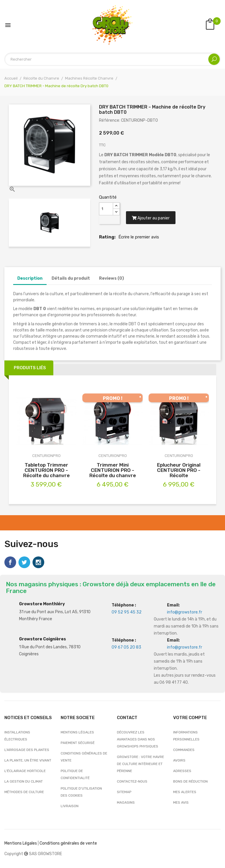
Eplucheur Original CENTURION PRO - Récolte (179, 470)
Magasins (126, 802)
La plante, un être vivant (28, 760)
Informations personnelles (186, 736)
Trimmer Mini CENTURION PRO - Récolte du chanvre (113, 470)
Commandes (184, 750)
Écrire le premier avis (139, 237)
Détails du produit (71, 278)
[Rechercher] (112, 59)
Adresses (182, 771)
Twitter (24, 562)
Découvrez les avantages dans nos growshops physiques (138, 739)
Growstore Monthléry (42, 604)
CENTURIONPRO (46, 456)
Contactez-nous (132, 781)
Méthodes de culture (24, 792)
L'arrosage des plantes (27, 750)
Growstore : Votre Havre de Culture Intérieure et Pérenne (140, 764)
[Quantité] (106, 209)
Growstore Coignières (42, 639)
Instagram (38, 562)
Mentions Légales (21, 843)
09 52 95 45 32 (127, 612)
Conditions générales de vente (84, 757)
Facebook (10, 562)
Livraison (70, 806)
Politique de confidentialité (75, 774)
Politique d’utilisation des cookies (81, 792)
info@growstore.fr (185, 612)
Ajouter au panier (151, 218)
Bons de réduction (190, 781)
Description (30, 278)
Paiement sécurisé (78, 743)
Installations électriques (17, 736)
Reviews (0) (111, 278)
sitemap (124, 792)
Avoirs (179, 760)
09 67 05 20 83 (126, 647)
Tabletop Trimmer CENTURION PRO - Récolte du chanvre (46, 470)
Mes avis (181, 802)
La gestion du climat (24, 781)
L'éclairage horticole (25, 771)
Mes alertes (185, 792)
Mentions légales (77, 732)
